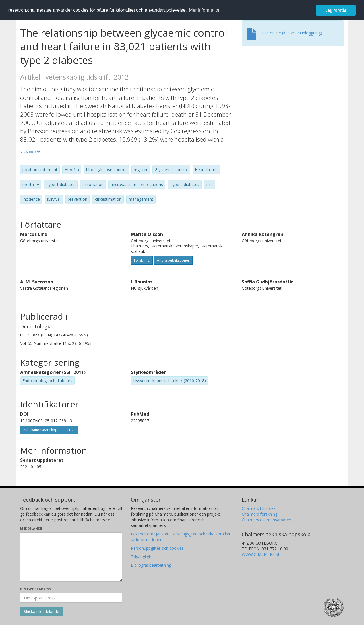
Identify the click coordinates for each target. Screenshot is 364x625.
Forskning (142, 260)
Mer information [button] (205, 10)
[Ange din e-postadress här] (71, 598)
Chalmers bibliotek (259, 508)
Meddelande (31, 528)
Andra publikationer (173, 260)
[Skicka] (42, 612)
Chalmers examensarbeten (266, 520)
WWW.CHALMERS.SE (261, 554)
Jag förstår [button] (336, 10)
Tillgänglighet (143, 557)
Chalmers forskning (259, 514)
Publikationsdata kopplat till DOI (49, 430)
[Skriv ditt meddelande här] (71, 557)
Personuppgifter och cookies (157, 548)
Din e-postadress (36, 589)
